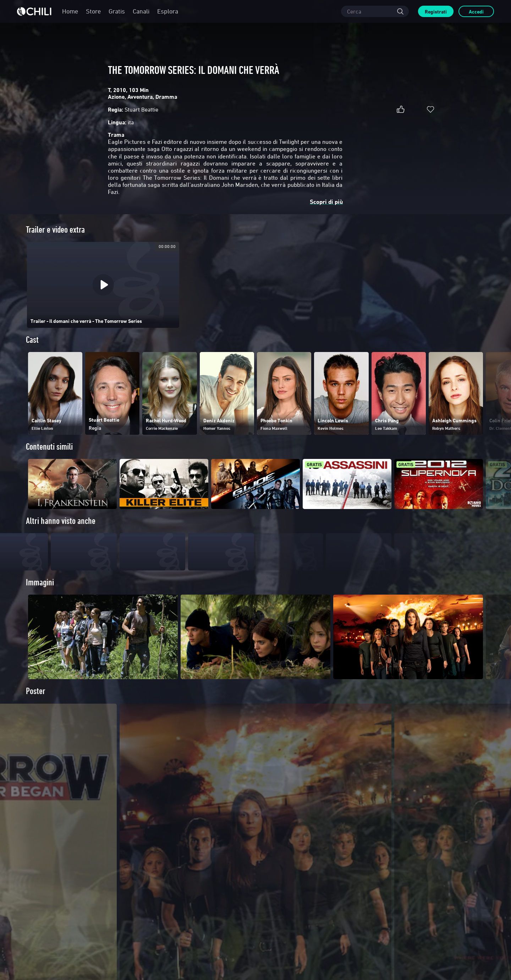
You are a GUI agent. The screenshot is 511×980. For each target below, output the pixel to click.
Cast (32, 340)
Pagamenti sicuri (165, 889)
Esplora (168, 11)
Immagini (40, 595)
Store (93, 11)
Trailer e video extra (55, 230)
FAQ (153, 880)
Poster (36, 704)
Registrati (436, 12)
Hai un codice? (163, 898)
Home (70, 11)
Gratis (117, 11)
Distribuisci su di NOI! (57, 889)
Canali (141, 11)
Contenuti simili (49, 447)
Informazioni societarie (59, 906)
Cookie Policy (387, 954)
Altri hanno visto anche (61, 521)
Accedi (476, 12)
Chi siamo (47, 880)
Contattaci (47, 898)
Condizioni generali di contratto (297, 954)
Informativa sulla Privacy (349, 954)
